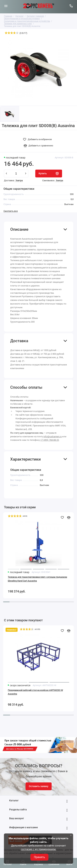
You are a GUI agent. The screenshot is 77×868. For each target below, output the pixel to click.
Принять (39, 857)
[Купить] (49, 174)
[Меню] (6, 6)
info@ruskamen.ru (53, 437)
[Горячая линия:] (71, 6)
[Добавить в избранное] (38, 139)
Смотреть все (11, 211)
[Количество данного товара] (16, 174)
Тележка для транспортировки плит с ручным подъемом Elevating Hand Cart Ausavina (37, 579)
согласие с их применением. (39, 849)
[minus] (6, 173)
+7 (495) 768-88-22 (50, 440)
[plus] (26, 173)
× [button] (71, 835)
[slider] (12, 33)
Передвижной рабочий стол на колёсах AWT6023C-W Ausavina (35, 692)
